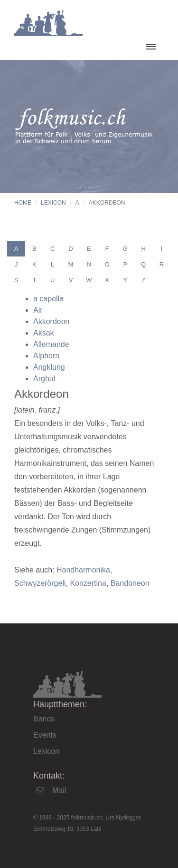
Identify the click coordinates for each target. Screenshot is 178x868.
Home (23, 203)
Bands (44, 719)
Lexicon (53, 203)
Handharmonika (83, 570)
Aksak (44, 333)
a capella (48, 299)
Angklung (49, 367)
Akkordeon (52, 321)
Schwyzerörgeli (40, 583)
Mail (59, 790)
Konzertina (88, 583)
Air (38, 310)
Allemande (51, 344)
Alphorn (46, 356)
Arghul (44, 379)
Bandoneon (130, 583)
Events (45, 735)
